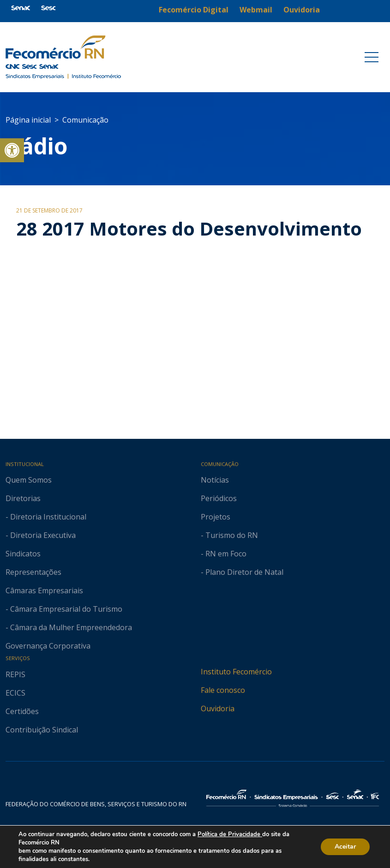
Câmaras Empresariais (44, 590)
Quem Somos (29, 480)
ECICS (15, 693)
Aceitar (345, 847)
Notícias (215, 480)
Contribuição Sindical (42, 730)
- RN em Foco (224, 554)
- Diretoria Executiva (41, 535)
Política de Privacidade (230, 834)
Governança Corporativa (48, 646)
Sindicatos (23, 554)
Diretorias (23, 498)
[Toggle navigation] (372, 57)
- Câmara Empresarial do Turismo (64, 609)
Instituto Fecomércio (236, 672)
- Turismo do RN (229, 535)
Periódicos (219, 498)
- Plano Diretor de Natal (242, 572)
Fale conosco (223, 690)
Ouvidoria (218, 709)
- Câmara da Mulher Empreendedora (69, 627)
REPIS (15, 674)
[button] (12, 150)
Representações (33, 572)
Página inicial (28, 120)
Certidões (22, 711)
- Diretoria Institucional (46, 517)
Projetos (216, 517)
